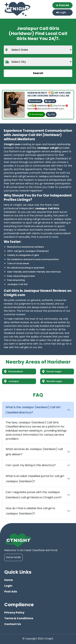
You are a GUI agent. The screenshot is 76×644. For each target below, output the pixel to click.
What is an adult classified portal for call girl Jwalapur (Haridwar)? (35, 479)
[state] (38, 50)
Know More (13, 557)
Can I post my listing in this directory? (31, 465)
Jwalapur (12, 381)
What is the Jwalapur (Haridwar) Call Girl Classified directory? (33, 410)
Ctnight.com (12, 144)
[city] (38, 62)
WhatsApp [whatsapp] (36, 114)
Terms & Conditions (19, 618)
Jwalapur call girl (48, 148)
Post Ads (11, 592)
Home (9, 580)
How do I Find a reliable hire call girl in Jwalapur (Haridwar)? (30, 511)
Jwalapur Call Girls (47, 208)
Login (61, 12)
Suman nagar (52, 371)
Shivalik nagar (52, 381)
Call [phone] (51, 114)
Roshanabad (13, 371)
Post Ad (62, 5)
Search (38, 73)
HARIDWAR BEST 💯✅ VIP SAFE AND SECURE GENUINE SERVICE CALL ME (49, 94)
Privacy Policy (14, 613)
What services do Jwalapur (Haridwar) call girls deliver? (34, 452)
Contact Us (13, 624)
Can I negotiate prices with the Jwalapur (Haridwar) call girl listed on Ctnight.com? (34, 495)
